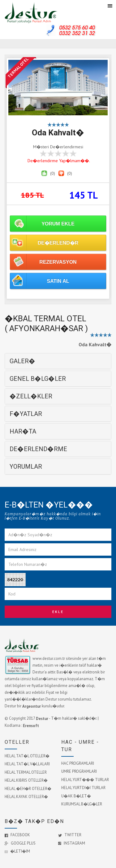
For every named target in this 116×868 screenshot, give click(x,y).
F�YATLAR (26, 414)
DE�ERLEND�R (58, 243)
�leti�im (17, 851)
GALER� (22, 361)
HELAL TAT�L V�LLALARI (27, 764)
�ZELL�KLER (31, 396)
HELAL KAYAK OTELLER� (26, 797)
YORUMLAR (26, 467)
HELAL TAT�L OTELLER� (27, 756)
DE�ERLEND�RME (38, 449)
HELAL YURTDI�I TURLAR (83, 788)
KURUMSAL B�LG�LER (82, 804)
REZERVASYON (58, 262)
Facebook (17, 835)
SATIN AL (58, 281)
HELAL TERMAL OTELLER (26, 772)
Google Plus (20, 843)
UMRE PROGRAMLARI (79, 771)
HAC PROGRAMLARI (78, 763)
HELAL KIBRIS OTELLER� (26, 780)
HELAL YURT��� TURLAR (85, 779)
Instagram (72, 843)
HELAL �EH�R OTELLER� (28, 788)
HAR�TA (23, 431)
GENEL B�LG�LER (38, 379)
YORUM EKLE (58, 224)
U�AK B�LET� (76, 796)
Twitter (70, 835)
